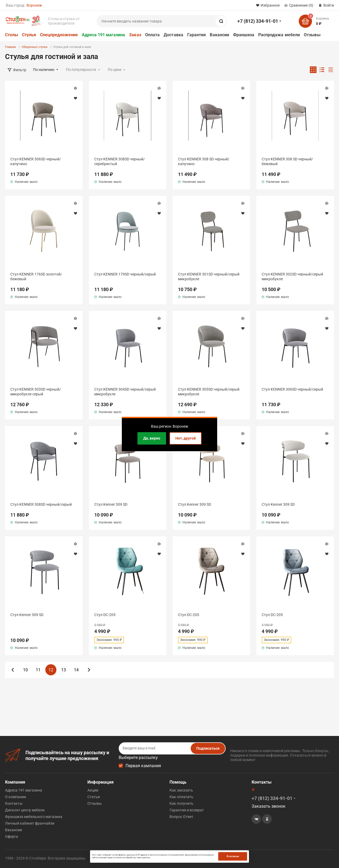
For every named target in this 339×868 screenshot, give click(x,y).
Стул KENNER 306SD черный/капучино (36, 161)
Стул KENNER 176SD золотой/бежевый (36, 277)
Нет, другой (186, 438)
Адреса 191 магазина (103, 35)
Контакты (14, 803)
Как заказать (181, 790)
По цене (115, 70)
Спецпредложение (59, 35)
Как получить (181, 803)
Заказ (135, 35)
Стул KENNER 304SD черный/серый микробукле (125, 392)
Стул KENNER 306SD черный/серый (292, 389)
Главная (10, 47)
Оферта (12, 837)
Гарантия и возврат (187, 810)
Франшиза (244, 35)
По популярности (81, 70)
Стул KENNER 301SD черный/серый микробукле (209, 277)
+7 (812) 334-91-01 (258, 21)
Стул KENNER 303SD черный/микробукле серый (36, 392)
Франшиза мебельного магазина (34, 817)
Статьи (94, 797)
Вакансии (219, 35)
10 (25, 670)
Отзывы (312, 35)
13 (64, 670)
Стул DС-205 (105, 615)
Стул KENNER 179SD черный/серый (125, 274)
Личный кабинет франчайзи (30, 823)
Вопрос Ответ (181, 817)
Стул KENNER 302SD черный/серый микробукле (292, 277)
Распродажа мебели (279, 35)
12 (51, 670)
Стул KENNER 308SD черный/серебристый (120, 161)
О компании (15, 797)
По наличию (44, 70)
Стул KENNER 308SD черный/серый (41, 504)
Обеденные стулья (35, 47)
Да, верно (152, 438)
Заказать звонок (269, 806)
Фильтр (20, 70)
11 (38, 670)
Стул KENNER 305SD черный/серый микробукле (209, 392)
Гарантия (197, 35)
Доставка (173, 35)
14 (76, 670)
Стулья (29, 35)
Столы (12, 35)
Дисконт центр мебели (25, 810)
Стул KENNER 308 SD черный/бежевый (287, 161)
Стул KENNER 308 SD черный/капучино (204, 161)
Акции (93, 790)
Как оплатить (181, 797)
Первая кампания (143, 766)
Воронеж (34, 5)
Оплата (152, 35)
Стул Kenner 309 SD (111, 504)
